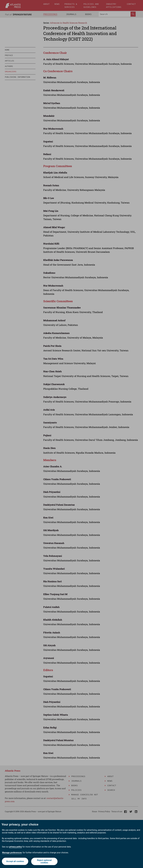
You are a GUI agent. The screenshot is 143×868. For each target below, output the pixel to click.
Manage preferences (12, 853)
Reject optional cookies (44, 861)
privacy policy (16, 847)
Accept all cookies (15, 861)
